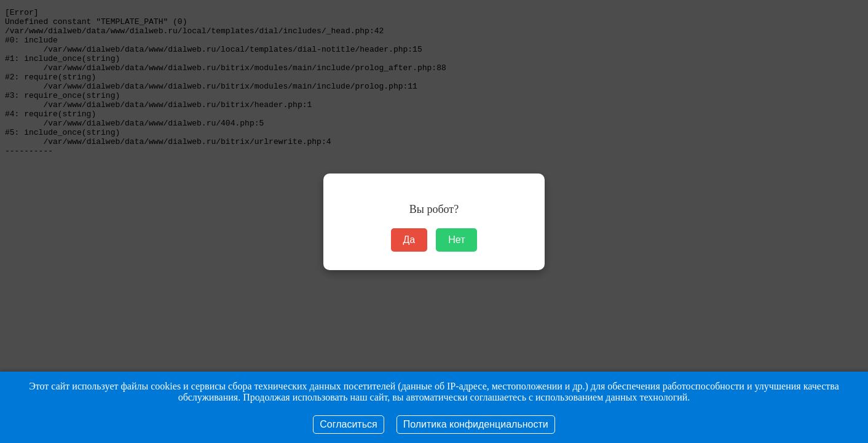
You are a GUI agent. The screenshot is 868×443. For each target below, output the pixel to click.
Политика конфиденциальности (476, 424)
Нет (456, 240)
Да (409, 240)
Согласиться (348, 424)
